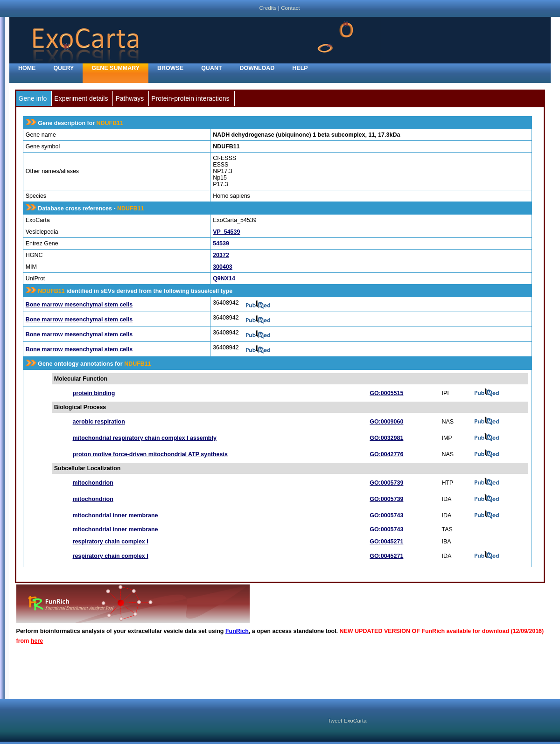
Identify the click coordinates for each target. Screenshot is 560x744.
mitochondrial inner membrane (115, 515)
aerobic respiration (99, 422)
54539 (221, 243)
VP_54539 (226, 232)
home (27, 68)
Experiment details (81, 98)
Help (300, 68)
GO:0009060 (386, 422)
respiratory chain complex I (111, 542)
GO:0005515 (386, 393)
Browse (170, 68)
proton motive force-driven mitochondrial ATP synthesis (150, 454)
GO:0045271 (386, 542)
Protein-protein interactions (190, 98)
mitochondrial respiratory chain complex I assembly (145, 438)
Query (63, 68)
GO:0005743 (386, 515)
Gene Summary (115, 68)
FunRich (237, 631)
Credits (268, 8)
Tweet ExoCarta (347, 720)
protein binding (94, 393)
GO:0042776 (386, 454)
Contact (290, 8)
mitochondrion (93, 483)
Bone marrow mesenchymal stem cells (79, 305)
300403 (223, 267)
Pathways (129, 98)
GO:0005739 (386, 483)
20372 (221, 255)
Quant (211, 68)
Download (257, 68)
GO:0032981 (386, 438)
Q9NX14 (224, 278)
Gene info (33, 98)
